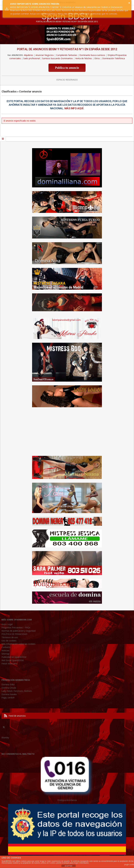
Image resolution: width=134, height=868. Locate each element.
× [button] (129, 3)
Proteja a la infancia (67, 800)
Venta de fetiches (84, 58)
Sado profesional (31, 58)
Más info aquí (74, 108)
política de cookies (48, 863)
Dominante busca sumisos (92, 55)
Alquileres (29, 55)
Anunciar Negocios (45, 55)
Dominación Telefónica (113, 58)
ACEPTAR (68, 866)
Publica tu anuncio (67, 68)
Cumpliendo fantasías (67, 55)
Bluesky (5, 737)
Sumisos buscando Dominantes (57, 58)
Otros (97, 58)
